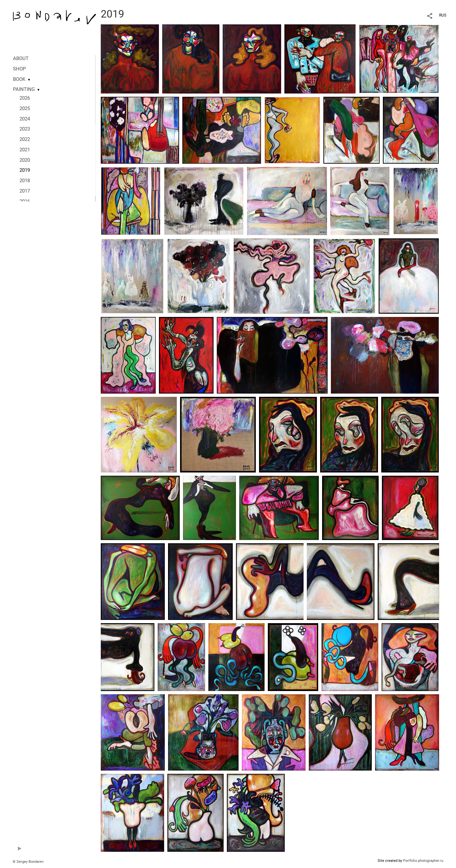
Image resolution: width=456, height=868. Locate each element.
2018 (25, 181)
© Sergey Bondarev (28, 862)
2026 (25, 98)
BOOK (19, 79)
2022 (25, 139)
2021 (25, 150)
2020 (25, 160)
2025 (25, 108)
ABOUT (21, 58)
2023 (25, 129)
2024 (25, 119)
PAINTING (24, 89)
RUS (443, 15)
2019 (25, 170)
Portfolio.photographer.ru (423, 861)
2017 (25, 191)
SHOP (19, 69)
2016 (25, 201)
